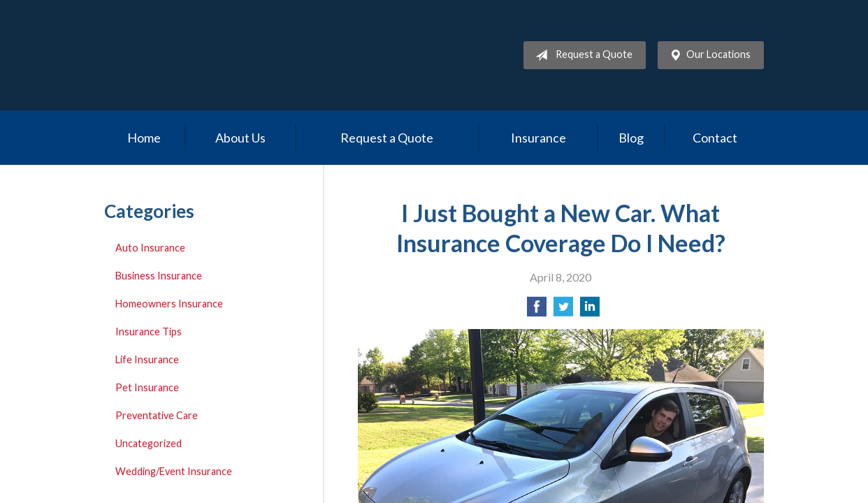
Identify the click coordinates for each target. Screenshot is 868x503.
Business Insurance (159, 276)
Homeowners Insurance (169, 304)
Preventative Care (157, 415)
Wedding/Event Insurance (174, 471)
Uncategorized (149, 443)
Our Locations (707, 55)
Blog (631, 138)
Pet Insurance (147, 387)
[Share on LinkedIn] (590, 311)
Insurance (538, 138)
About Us (240, 138)
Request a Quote (581, 55)
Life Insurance (147, 359)
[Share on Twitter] (563, 311)
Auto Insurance (150, 248)
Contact (715, 138)
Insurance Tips (149, 331)
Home (144, 138)
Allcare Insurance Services (226, 55)
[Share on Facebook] (537, 311)
